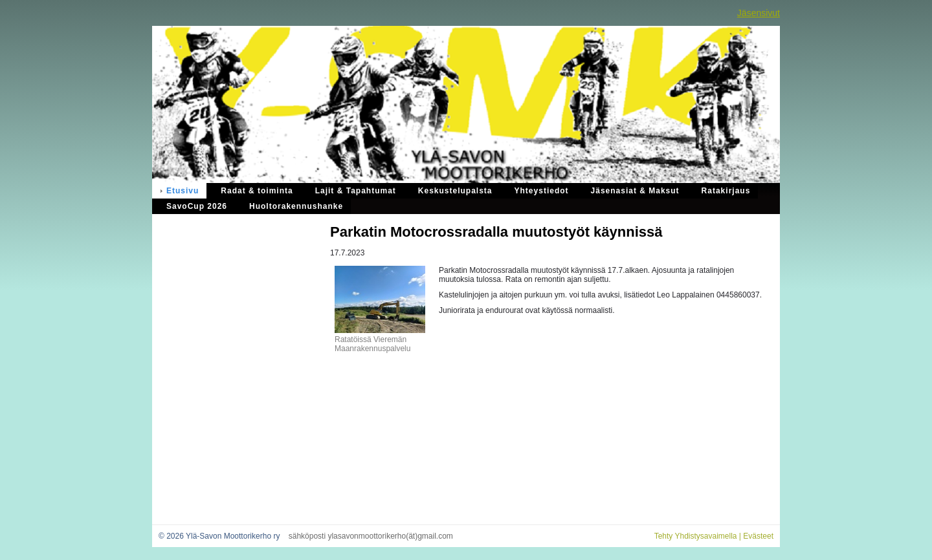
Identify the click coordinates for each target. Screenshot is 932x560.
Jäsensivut (759, 13)
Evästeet (758, 536)
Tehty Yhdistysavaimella (696, 536)
